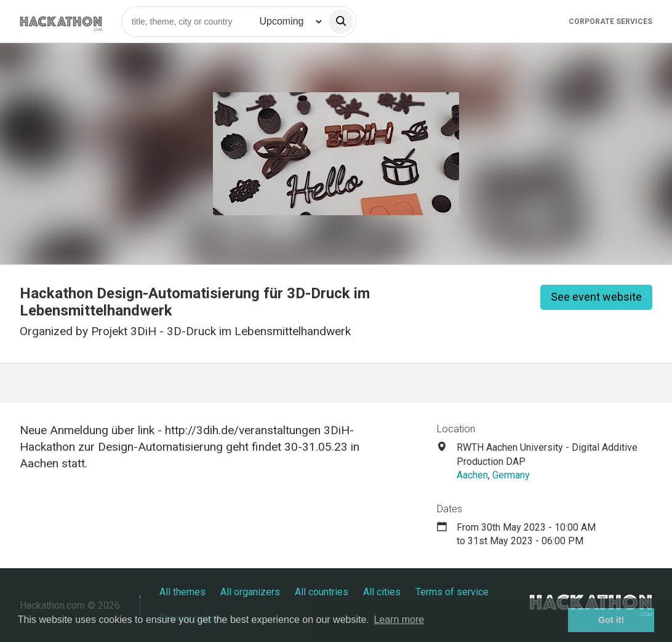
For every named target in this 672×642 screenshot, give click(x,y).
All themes (182, 592)
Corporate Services (610, 22)
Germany (511, 475)
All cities (382, 592)
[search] (341, 22)
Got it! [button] (611, 620)
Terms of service (452, 592)
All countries (322, 592)
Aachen (472, 475)
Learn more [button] (399, 620)
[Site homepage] (61, 21)
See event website (596, 297)
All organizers (250, 592)
